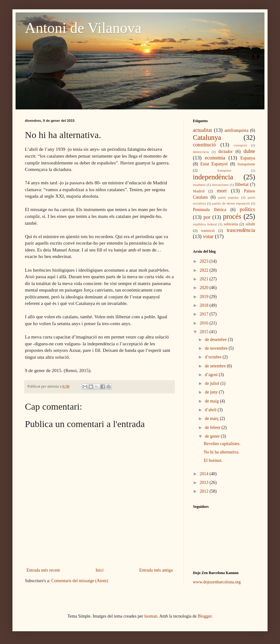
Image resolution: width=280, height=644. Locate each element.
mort (222, 191)
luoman (151, 616)
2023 (205, 261)
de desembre (216, 340)
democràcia (201, 152)
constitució (204, 145)
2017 (205, 314)
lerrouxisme (220, 185)
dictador (226, 152)
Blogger (205, 616)
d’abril (211, 410)
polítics (247, 209)
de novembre (217, 348)
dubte (249, 151)
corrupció (240, 145)
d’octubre (214, 357)
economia (215, 158)
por (207, 217)
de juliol (212, 383)
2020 (205, 288)
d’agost (212, 375)
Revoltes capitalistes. (222, 444)
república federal (205, 224)
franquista (224, 170)
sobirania (231, 224)
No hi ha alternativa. (222, 452)
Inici (100, 570)
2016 (205, 323)
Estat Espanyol (214, 164)
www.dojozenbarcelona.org (217, 582)
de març (212, 419)
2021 (205, 279)
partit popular (229, 197)
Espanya (248, 158)
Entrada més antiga (156, 570)
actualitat (203, 130)
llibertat (242, 184)
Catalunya (207, 138)
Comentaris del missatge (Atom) (80, 581)
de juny (212, 392)
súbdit (250, 224)
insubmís (199, 185)
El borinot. (213, 460)
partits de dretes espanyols (231, 203)
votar (208, 236)
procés (232, 216)
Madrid (199, 191)
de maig (212, 401)
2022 (205, 270)
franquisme (246, 164)
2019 (205, 297)
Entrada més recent (43, 570)
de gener (213, 436)
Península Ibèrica (210, 210)
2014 (205, 474)
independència (213, 177)
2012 (205, 491)
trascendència (241, 230)
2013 (205, 483)
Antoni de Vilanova (83, 28)
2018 (205, 305)
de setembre (216, 366)
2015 (205, 332)
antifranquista (236, 130)
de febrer (213, 428)
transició (208, 231)
